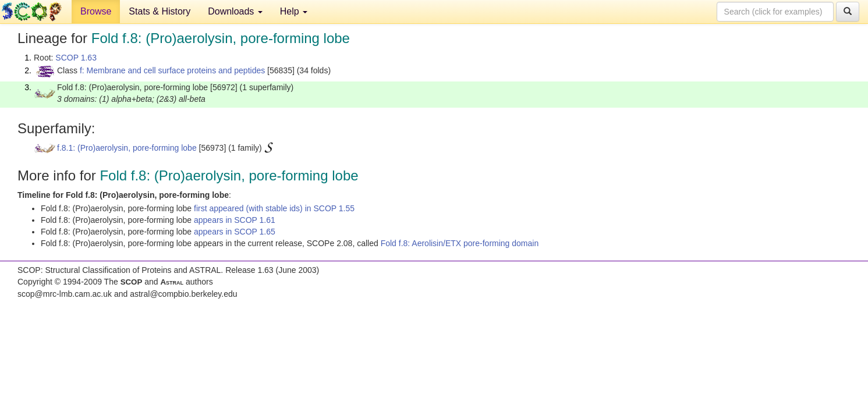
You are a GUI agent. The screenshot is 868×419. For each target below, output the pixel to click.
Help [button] (294, 11)
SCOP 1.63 (76, 58)
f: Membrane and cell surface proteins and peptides (172, 70)
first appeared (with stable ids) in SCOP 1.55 (274, 208)
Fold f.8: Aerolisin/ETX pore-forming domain (460, 243)
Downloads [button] (235, 11)
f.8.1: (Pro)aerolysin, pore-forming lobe (127, 148)
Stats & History (160, 11)
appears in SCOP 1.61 (235, 220)
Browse (96, 11)
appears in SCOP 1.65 (235, 232)
